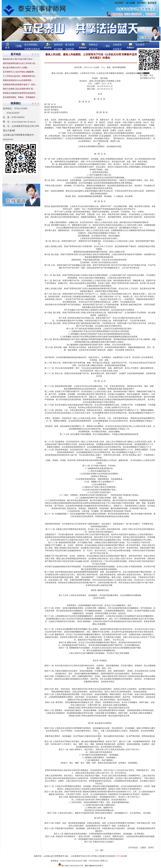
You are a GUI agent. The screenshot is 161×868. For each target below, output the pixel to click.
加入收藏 (130, 3)
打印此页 (133, 848)
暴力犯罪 (70, 45)
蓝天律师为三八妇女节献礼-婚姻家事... (19, 72)
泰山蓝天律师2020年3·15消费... (16, 68)
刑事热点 (93, 45)
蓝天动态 (93, 49)
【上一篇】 (99, 850)
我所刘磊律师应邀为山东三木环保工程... (20, 63)
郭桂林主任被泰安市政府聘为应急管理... (20, 93)
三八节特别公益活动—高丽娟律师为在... (20, 76)
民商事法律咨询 (32, 49)
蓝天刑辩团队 (31, 45)
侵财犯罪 (58, 45)
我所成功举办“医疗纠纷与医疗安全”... (19, 59)
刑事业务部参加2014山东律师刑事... (18, 80)
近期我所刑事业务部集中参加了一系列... (20, 85)
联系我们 (16, 103)
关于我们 (141, 3)
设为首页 (119, 3)
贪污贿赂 (58, 49)
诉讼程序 (140, 45)
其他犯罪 (70, 49)
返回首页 (152, 3)
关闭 (151, 848)
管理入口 (104, 861)
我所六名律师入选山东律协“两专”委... (19, 89)
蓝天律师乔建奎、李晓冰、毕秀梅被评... (20, 97)
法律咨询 (117, 45)
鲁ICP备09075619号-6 (94, 866)
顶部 (143, 848)
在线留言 (117, 49)
